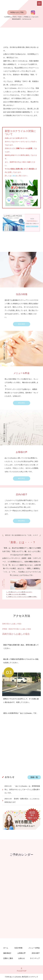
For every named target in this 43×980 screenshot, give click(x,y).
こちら (14, 176)
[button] (22, 324)
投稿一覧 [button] (34, 777)
